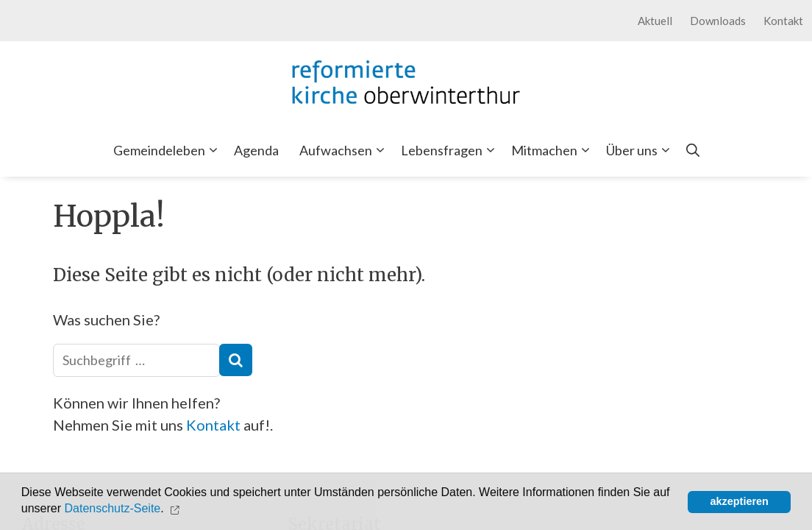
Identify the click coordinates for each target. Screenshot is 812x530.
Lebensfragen (451, 150)
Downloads (718, 21)
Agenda (256, 150)
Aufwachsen (345, 150)
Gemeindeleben (168, 150)
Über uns (641, 150)
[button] (176, 509)
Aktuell (655, 21)
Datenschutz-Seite (113, 509)
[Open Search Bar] (693, 150)
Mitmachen (553, 150)
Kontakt (783, 21)
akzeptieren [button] (740, 501)
